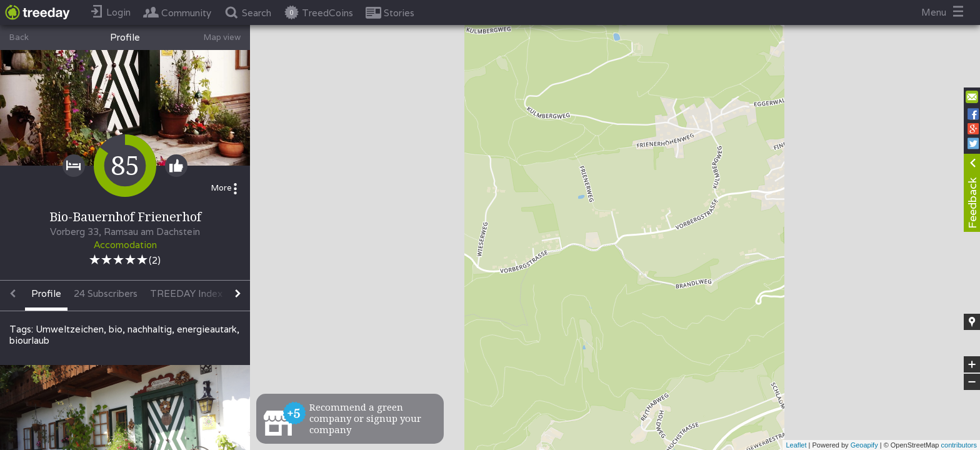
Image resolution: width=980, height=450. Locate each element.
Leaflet (796, 445)
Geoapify (864, 445)
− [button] (972, 382)
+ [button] (972, 364)
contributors (959, 445)
